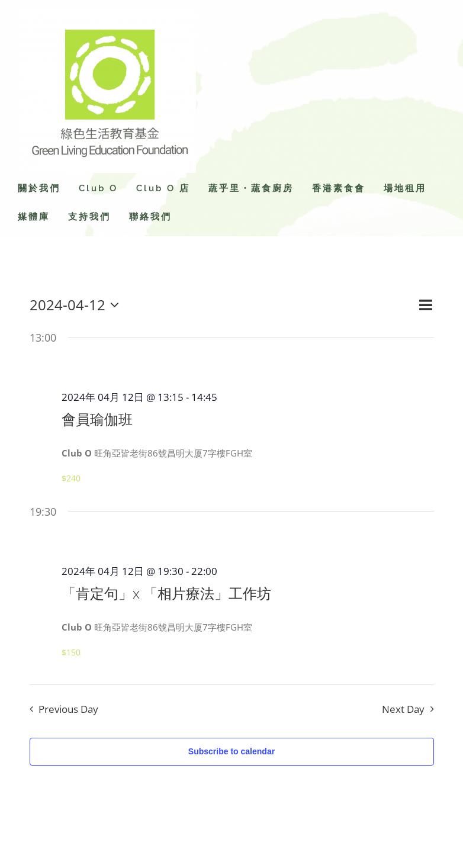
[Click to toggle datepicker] (77, 305)
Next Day (403, 709)
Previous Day (68, 709)
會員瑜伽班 (97, 419)
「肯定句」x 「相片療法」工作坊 (166, 594)
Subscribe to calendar (231, 751)
